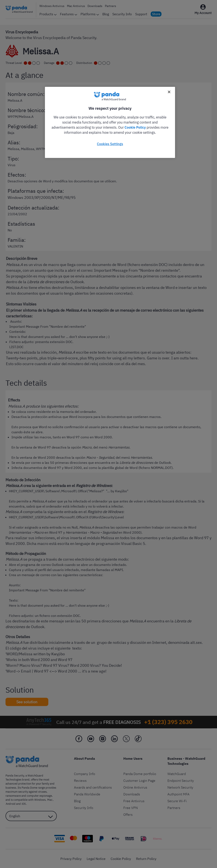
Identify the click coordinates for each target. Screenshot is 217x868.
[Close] (169, 92)
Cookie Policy (135, 127)
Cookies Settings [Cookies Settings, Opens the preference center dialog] (110, 144)
